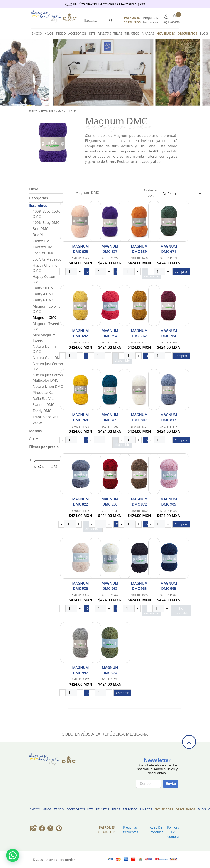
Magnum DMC (67, 111)
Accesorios (77, 33)
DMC (35, 439)
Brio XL (38, 235)
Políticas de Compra (173, 832)
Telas (118, 33)
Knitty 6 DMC (43, 300)
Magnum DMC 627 (110, 249)
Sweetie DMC (43, 405)
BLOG (204, 33)
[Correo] (148, 784)
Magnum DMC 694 (110, 333)
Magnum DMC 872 (139, 502)
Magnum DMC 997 (80, 670)
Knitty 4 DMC (43, 294)
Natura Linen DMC (48, 386)
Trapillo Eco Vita (46, 417)
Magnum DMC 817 (169, 417)
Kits (92, 33)
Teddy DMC (42, 411)
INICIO (37, 33)
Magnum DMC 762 (139, 333)
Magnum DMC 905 (169, 502)
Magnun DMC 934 (110, 670)
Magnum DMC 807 (139, 417)
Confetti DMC (44, 247)
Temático (132, 33)
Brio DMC (40, 229)
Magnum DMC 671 (169, 249)
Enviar (171, 784)
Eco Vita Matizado (47, 259)
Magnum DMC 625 (80, 249)
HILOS (49, 33)
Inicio (33, 111)
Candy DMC (42, 241)
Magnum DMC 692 (80, 333)
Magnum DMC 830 (110, 502)
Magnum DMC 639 (139, 249)
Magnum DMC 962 (110, 586)
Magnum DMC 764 (169, 333)
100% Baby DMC (46, 223)
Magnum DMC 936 (80, 586)
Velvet (38, 423)
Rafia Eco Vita (44, 399)
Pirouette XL (43, 393)
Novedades (166, 33)
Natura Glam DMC (47, 358)
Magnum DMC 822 (80, 502)
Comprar (181, 272)
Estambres (47, 111)
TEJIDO (61, 33)
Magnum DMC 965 (139, 586)
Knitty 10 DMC (44, 288)
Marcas (148, 33)
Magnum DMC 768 (80, 417)
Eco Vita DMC (43, 253)
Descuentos (187, 33)
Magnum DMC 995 (169, 586)
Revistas (104, 33)
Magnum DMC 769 (110, 417)
